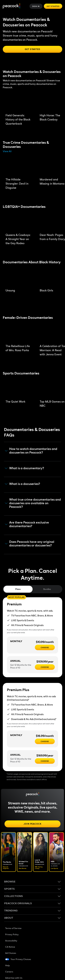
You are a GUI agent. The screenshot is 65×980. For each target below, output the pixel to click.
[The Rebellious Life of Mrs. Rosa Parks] (19, 333)
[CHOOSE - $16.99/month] (45, 741)
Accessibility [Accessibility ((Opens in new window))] (11, 941)
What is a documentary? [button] (24, 468)
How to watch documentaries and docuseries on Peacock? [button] (31, 451)
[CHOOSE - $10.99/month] (45, 647)
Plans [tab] (18, 589)
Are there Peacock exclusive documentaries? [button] (27, 524)
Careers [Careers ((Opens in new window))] (9, 972)
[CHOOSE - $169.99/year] (45, 761)
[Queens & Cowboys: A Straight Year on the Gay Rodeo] (19, 222)
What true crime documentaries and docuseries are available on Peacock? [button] (33, 503)
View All (7, 151)
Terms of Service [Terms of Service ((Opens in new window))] (13, 928)
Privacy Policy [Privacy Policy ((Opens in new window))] (12, 934)
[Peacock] (11, 6)
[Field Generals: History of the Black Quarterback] (19, 103)
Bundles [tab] (47, 589)
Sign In (36, 6)
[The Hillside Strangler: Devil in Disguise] (19, 167)
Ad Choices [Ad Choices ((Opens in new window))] (11, 953)
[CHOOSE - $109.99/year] (45, 667)
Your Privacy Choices (21, 959)
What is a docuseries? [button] (22, 484)
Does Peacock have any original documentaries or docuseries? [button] (30, 544)
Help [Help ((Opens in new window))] (7, 965)
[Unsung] (19, 278)
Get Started (53, 6)
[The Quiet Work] (19, 389)
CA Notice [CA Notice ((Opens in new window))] (10, 947)
